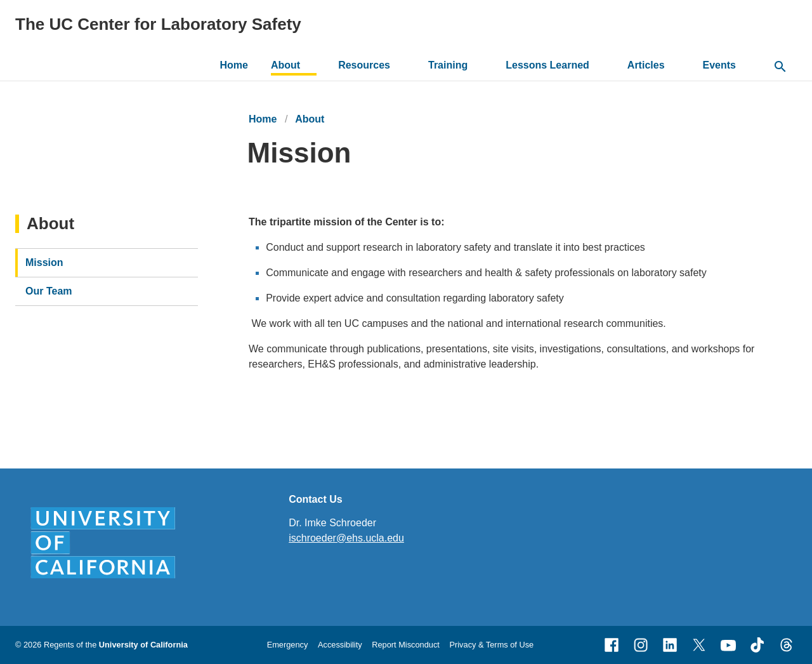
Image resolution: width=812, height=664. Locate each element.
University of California (143, 645)
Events (719, 65)
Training (448, 65)
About (285, 65)
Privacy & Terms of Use (491, 645)
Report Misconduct (406, 645)
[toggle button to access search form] (780, 67)
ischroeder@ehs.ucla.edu (346, 538)
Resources (364, 65)
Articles (646, 65)
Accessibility (340, 645)
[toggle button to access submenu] (310, 65)
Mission (44, 262)
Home (234, 65)
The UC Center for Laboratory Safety (158, 24)
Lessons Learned (547, 65)
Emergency (288, 645)
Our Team (49, 291)
